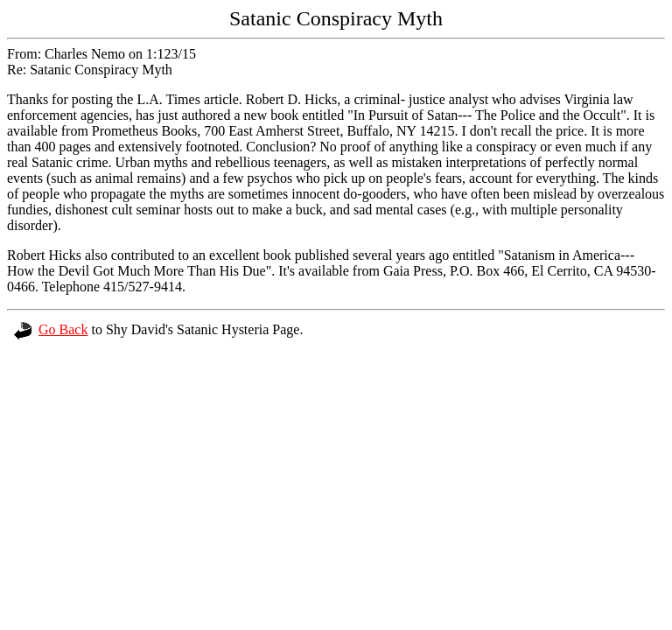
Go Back (51, 329)
